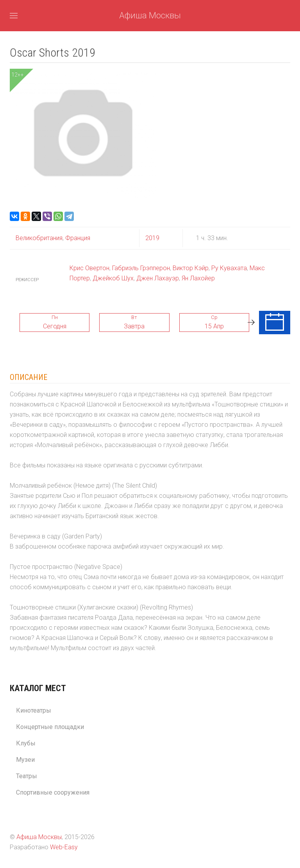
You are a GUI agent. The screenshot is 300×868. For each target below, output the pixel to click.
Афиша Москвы (150, 15)
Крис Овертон (89, 268)
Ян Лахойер (198, 278)
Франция (77, 238)
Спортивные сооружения (53, 792)
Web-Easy (64, 847)
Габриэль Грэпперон (141, 268)
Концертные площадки (50, 727)
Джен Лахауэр (158, 278)
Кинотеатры (34, 710)
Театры (27, 776)
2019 (152, 238)
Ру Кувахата (229, 268)
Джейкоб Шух (113, 278)
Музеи (25, 760)
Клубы (26, 743)
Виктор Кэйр (191, 268)
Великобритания (39, 238)
